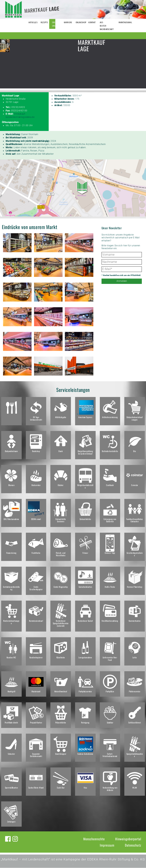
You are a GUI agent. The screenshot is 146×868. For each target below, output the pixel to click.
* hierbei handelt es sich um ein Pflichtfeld (121, 275)
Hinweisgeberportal (128, 839)
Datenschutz (133, 845)
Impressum (107, 845)
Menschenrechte (94, 839)
